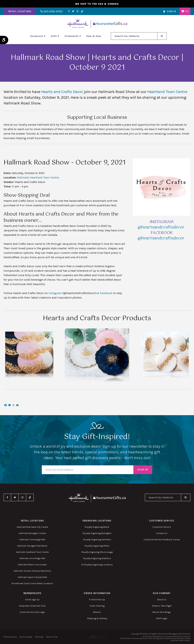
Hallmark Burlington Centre (32, 533)
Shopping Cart (183, 11)
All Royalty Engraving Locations (97, 565)
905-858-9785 (52, 11)
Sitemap (39, 637)
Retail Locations (20, 11)
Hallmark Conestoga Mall (32, 539)
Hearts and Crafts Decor (62, 92)
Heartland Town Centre (167, 92)
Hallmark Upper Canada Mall (32, 577)
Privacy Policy (10, 637)
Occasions (37, 36)
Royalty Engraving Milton (97, 546)
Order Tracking (97, 606)
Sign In (171, 11)
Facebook (69, 11)
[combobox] (134, 36)
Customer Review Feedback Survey (162, 539)
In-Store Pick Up (97, 599)
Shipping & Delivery (97, 618)
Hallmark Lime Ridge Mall (32, 558)
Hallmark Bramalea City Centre (32, 527)
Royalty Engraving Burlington (97, 533)
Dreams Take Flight (162, 606)
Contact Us (162, 533)
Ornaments (72, 36)
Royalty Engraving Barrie (97, 527)
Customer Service (162, 527)
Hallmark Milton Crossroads (32, 565)
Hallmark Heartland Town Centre (38, 177)
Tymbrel (187, 634)
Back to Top (52, 637)
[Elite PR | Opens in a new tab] (97, 637)
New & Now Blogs (162, 612)
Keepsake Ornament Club (32, 606)
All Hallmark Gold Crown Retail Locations (32, 583)
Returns (97, 612)
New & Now (94, 36)
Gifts (54, 36)
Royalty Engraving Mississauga (97, 552)
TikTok (82, 11)
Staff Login (162, 618)
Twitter (73, 11)
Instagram (77, 11)
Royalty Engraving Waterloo (97, 558)
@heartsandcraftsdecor (162, 227)
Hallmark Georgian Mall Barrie (32, 546)
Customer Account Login (32, 612)
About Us (162, 599)
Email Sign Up (32, 599)
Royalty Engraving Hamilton (97, 539)
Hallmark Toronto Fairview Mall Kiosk (32, 571)
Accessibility (26, 637)
